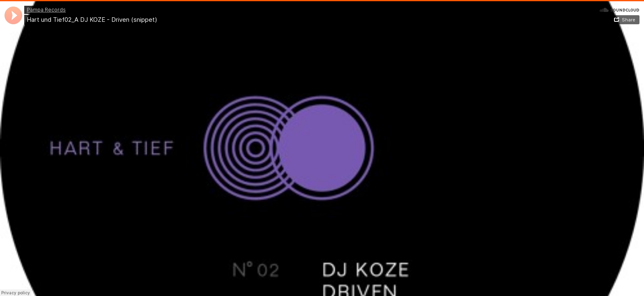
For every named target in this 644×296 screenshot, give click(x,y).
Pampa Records (46, 10)
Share (629, 20)
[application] (13, 15)
